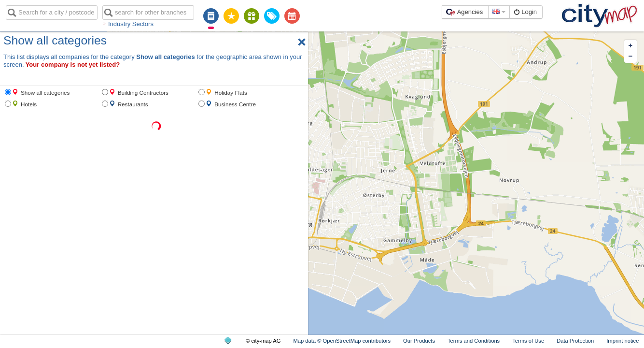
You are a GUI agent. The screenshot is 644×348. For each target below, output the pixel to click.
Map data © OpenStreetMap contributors (342, 341)
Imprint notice (623, 341)
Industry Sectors (131, 24)
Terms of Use (528, 341)
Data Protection (575, 341)
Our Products (419, 341)
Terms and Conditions (474, 341)
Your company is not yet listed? (73, 65)
